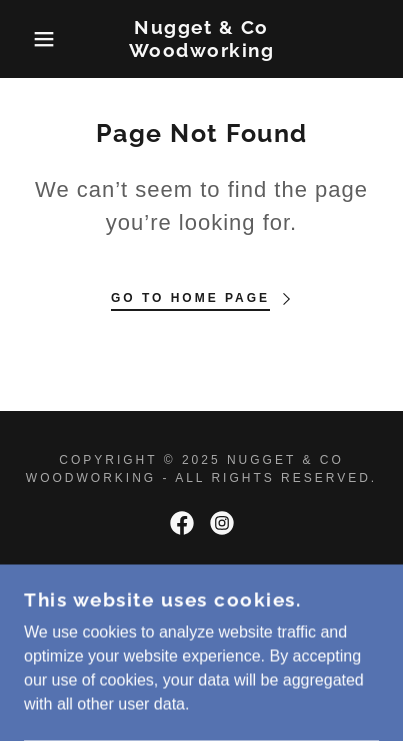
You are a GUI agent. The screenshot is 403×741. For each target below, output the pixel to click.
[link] (201, 39)
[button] (31, 39)
